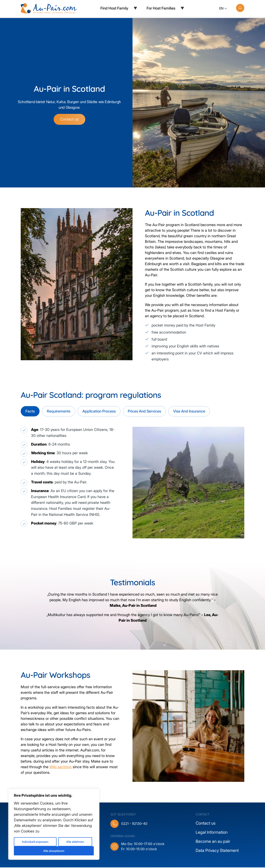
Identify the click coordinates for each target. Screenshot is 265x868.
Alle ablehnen (75, 842)
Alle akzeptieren (54, 851)
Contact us (69, 120)
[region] (54, 824)
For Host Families (161, 8)
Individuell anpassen (35, 842)
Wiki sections (61, 767)
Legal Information (212, 833)
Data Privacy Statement (217, 851)
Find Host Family (114, 8)
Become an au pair (213, 842)
